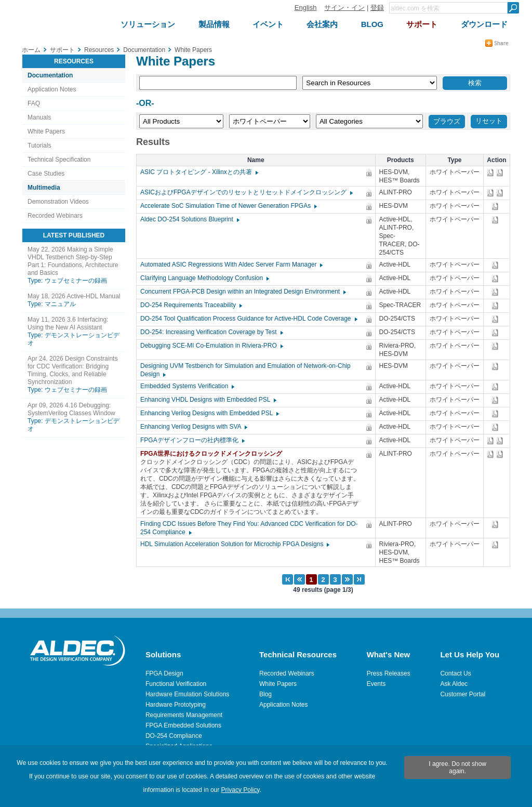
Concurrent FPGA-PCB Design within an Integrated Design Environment (243, 292)
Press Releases (389, 673)
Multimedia (44, 188)
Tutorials (39, 145)
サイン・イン (344, 8)
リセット (489, 121)
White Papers (46, 131)
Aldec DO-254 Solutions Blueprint (189, 219)
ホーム (31, 50)
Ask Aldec (454, 684)
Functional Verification (176, 684)
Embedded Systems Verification (187, 386)
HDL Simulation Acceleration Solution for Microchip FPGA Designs (234, 544)
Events (376, 684)
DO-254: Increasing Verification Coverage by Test (211, 332)
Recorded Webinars (55, 216)
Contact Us (455, 673)
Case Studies (46, 174)
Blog (265, 694)
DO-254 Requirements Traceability (191, 305)
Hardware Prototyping (176, 705)
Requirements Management (184, 715)
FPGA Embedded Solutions (183, 725)
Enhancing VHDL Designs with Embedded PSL (208, 400)
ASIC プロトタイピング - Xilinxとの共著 (199, 172)
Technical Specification (59, 160)
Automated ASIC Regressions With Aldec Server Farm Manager (231, 264)
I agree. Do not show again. (457, 768)
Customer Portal (463, 694)
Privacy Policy (241, 790)
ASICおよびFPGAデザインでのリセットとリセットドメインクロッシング (246, 192)
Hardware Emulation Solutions (187, 694)
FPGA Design (164, 673)
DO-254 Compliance (174, 736)
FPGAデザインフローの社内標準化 (192, 440)
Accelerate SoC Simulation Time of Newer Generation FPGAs (228, 206)
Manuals (39, 117)
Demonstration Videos (58, 202)
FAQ (34, 103)
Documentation (50, 75)
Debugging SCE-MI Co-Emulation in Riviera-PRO (211, 346)
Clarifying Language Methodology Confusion (204, 278)
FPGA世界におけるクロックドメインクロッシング (214, 454)
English (306, 8)
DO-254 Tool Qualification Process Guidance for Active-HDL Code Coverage (248, 319)
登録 (377, 8)
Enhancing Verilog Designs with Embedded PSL (209, 413)
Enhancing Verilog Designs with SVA (193, 427)
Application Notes (52, 89)
